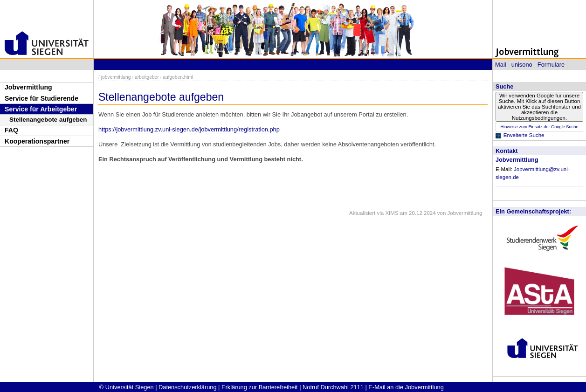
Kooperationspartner (37, 141)
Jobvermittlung (28, 87)
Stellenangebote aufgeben (48, 120)
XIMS (392, 213)
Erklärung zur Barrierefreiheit (260, 387)
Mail (500, 65)
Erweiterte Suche (524, 135)
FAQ (11, 130)
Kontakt (507, 151)
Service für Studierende (41, 98)
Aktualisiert (362, 213)
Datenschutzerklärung (187, 387)
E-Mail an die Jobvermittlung (406, 387)
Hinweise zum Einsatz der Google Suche (539, 127)
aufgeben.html (178, 77)
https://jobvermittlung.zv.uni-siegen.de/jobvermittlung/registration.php (189, 129)
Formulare (551, 65)
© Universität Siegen (127, 387)
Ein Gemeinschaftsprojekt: (533, 211)
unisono (522, 65)
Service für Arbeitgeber (41, 109)
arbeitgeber (147, 77)
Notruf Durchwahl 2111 (333, 387)
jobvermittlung (116, 77)
